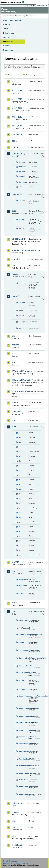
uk (20, 555)
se (20, 541)
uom (14, 827)
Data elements (9, 33)
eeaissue (22, 176)
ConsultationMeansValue (23, 642)
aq (13, 82)
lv (19, 513)
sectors (22, 594)
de (20, 456)
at (19, 433)
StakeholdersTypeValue (23, 773)
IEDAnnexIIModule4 (20, 391)
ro (20, 536)
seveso (15, 812)
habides (16, 345)
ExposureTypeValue (23, 666)
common (16, 147)
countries (22, 283)
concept (22, 302)
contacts (22, 162)
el (19, 470)
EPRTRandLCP (19, 239)
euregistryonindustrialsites (20, 250)
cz (20, 452)
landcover (17, 412)
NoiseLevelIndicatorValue (23, 723)
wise (14, 836)
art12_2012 (17, 90)
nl (19, 522)
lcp (13, 571)
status (21, 187)
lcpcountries (23, 580)
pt (19, 531)
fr (19, 484)
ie (19, 494)
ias (13, 354)
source (21, 315)
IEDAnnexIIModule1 (20, 371)
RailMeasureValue (23, 751)
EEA (13, 2)
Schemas (7, 37)
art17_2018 (17, 126)
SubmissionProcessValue (23, 786)
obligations (23, 182)
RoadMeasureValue (23, 765)
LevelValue (23, 690)
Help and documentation (12, 20)
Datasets (7, 24)
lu (19, 508)
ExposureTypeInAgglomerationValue (23, 658)
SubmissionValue (23, 794)
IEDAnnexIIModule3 (20, 380)
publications (18, 803)
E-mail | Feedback (10, 861)
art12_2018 (17, 99)
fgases (15, 274)
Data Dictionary (21, 16)
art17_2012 (17, 117)
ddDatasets (23, 167)
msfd (14, 603)
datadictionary (19, 154)
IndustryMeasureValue (23, 672)
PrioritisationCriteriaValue (23, 743)
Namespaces (8, 50)
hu (20, 489)
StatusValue (23, 780)
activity (21, 220)
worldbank (17, 845)
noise (14, 612)
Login (30, 5)
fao (13, 265)
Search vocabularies (14, 75)
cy (20, 447)
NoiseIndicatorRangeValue (23, 708)
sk (20, 550)
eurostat (16, 259)
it (19, 498)
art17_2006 (17, 108)
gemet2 (15, 296)
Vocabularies (8, 42)
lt (19, 503)
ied (13, 362)
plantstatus (23, 586)
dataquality (17, 194)
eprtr (14, 211)
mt (20, 517)
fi (19, 480)
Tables (6, 29)
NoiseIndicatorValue (23, 716)
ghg (14, 336)
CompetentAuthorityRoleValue (23, 634)
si (19, 545)
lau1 (14, 420)
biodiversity (17, 135)
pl (19, 527)
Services (6, 46)
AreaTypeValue (23, 628)
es (20, 475)
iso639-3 (22, 680)
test (14, 821)
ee (20, 466)
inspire (15, 403)
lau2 (14, 427)
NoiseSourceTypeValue (23, 730)
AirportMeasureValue (23, 620)
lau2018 (16, 562)
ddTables (22, 172)
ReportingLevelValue (23, 759)
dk (20, 461)
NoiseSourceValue (23, 737)
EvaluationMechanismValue (23, 650)
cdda (14, 141)
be (20, 437)
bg (20, 442)
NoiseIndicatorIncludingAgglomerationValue (23, 696)
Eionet (12, 16)
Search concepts (31, 75)
